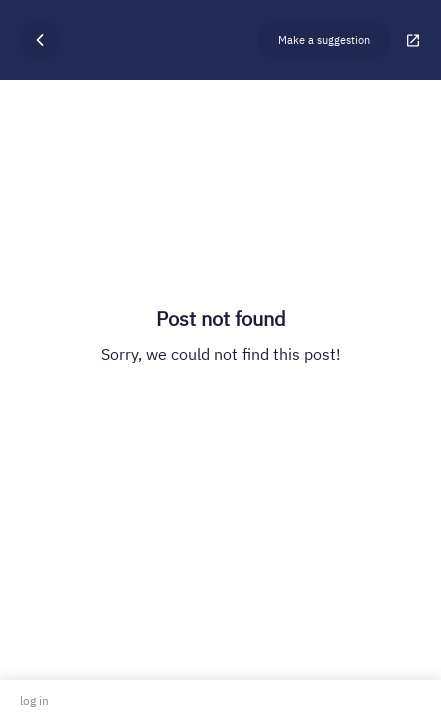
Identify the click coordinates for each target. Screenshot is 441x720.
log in (34, 700)
